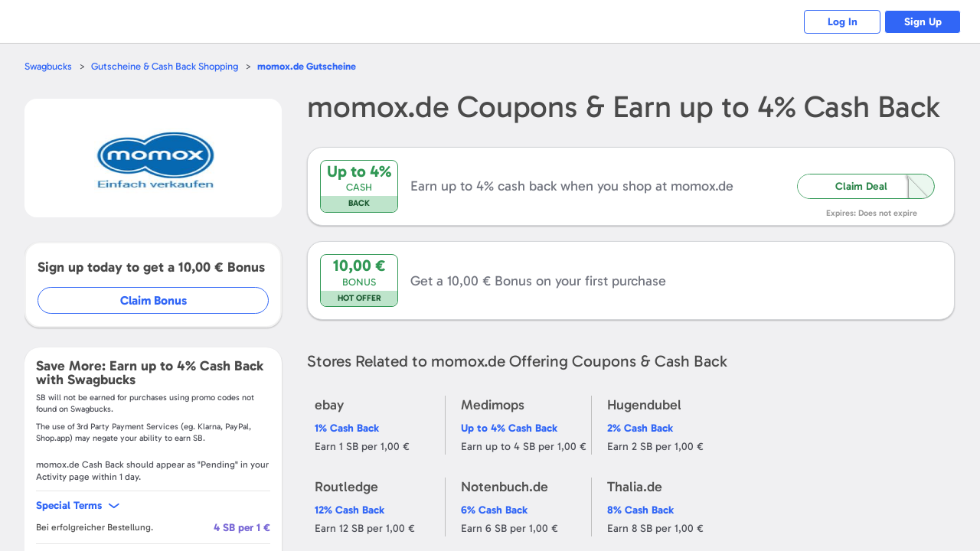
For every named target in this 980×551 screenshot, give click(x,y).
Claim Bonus (154, 300)
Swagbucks (48, 66)
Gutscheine (307, 66)
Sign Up (923, 22)
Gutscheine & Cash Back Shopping (165, 66)
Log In (843, 22)
